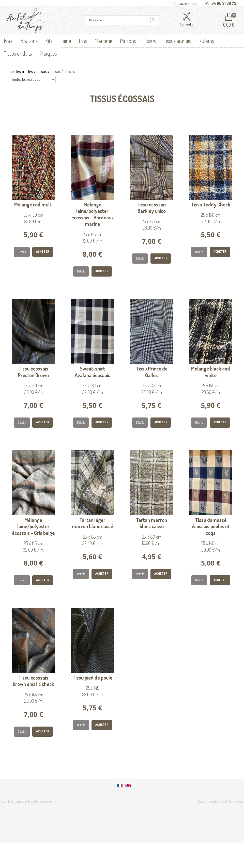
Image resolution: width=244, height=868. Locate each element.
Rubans (206, 41)
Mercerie (103, 41)
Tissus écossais (63, 71)
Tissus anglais (177, 41)
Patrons (128, 41)
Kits (49, 41)
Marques (48, 53)
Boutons (29, 41)
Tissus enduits (18, 53)
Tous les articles (20, 71)
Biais (8, 41)
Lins (83, 41)
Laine (66, 41)
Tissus (150, 41)
